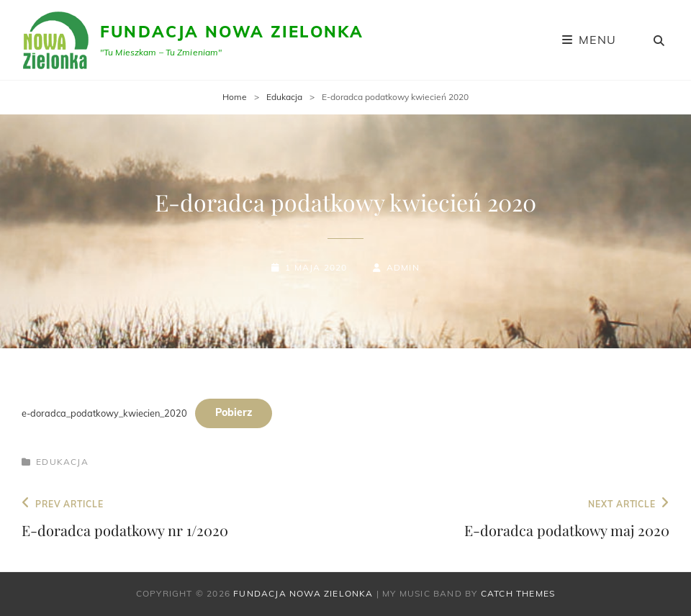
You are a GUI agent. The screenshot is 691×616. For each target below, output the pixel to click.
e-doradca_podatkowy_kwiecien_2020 (104, 412)
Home (235, 97)
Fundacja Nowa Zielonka (232, 32)
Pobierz (234, 412)
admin (403, 267)
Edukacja (284, 97)
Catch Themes (518, 593)
